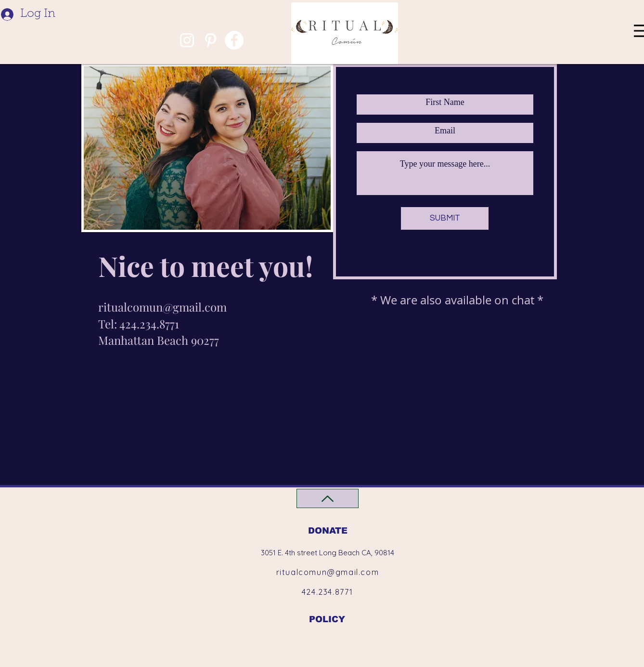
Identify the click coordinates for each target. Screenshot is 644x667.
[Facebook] (234, 40)
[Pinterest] (211, 40)
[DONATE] (328, 530)
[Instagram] (187, 40)
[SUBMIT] (445, 218)
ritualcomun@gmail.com (162, 307)
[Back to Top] (328, 498)
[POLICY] (327, 619)
